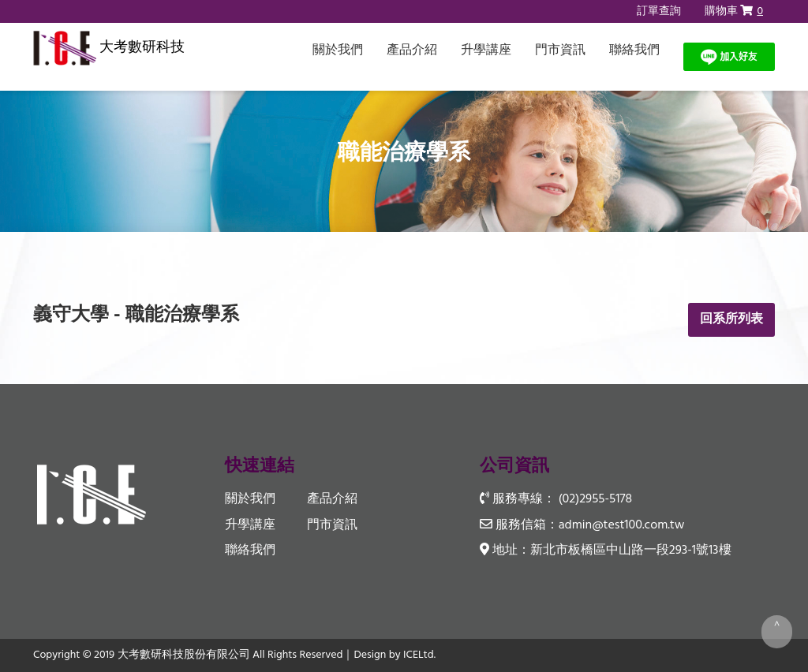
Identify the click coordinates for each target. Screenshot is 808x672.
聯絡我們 (634, 50)
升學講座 (486, 50)
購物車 (734, 11)
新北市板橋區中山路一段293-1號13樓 (631, 551)
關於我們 (338, 50)
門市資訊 (560, 50)
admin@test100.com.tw (622, 525)
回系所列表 (731, 319)
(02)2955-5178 (595, 499)
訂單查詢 (659, 11)
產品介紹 (412, 50)
